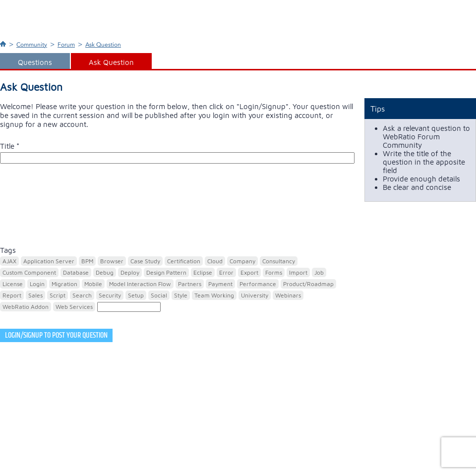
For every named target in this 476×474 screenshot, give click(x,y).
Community (32, 45)
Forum (66, 45)
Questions (35, 62)
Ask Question (103, 45)
